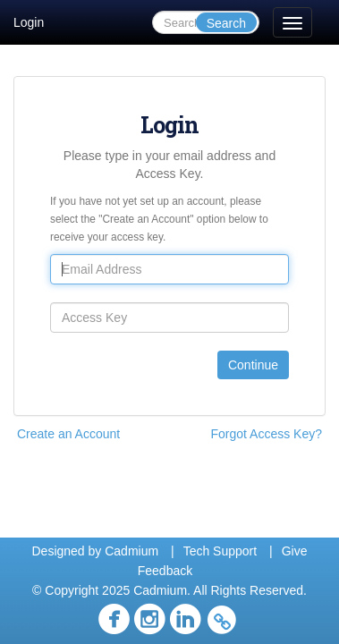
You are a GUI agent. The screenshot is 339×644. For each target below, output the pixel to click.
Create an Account (68, 434)
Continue (253, 365)
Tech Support (220, 551)
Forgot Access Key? (266, 434)
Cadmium (131, 551)
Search (226, 23)
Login (29, 22)
